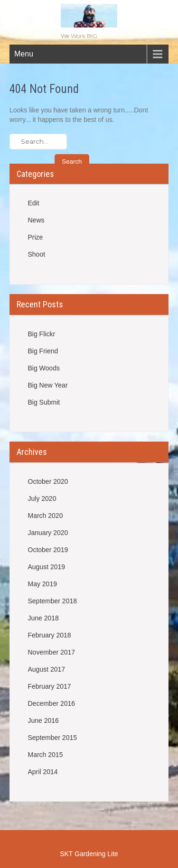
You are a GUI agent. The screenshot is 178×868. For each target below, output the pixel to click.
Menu (24, 54)
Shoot (37, 254)
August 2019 (47, 567)
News (36, 220)
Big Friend (43, 351)
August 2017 (47, 669)
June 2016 (43, 720)
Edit (34, 203)
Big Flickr (42, 334)
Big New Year (48, 385)
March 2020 (46, 516)
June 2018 (43, 618)
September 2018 (53, 601)
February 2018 (50, 635)
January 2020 (48, 533)
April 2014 (43, 772)
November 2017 (52, 652)
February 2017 (50, 686)
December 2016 (52, 703)
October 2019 (48, 550)
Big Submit (44, 402)
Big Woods (44, 368)
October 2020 (48, 481)
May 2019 (42, 584)
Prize (36, 237)
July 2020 (42, 499)
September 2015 (53, 738)
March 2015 (46, 755)
